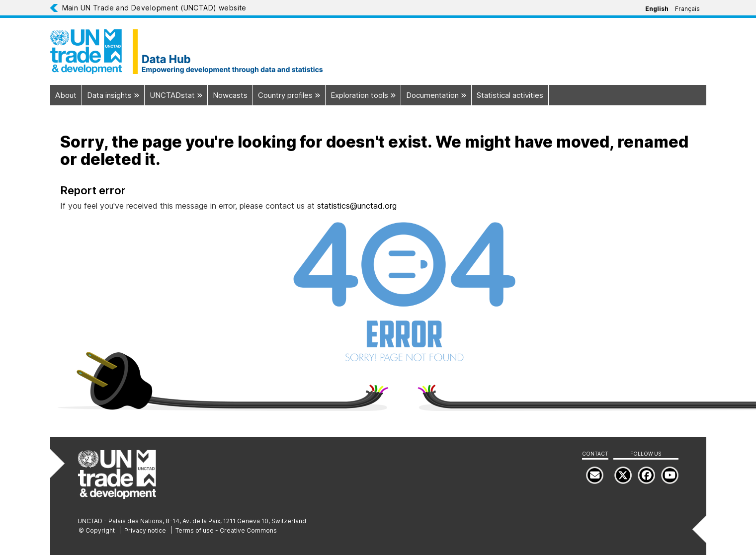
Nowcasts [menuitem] (230, 95)
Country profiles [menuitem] (292, 95)
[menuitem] (670, 475)
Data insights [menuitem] (116, 95)
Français (687, 9)
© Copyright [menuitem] (97, 530)
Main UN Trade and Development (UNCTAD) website (154, 8)
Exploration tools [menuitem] (366, 95)
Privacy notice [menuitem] (145, 530)
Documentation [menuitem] (439, 95)
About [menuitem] (66, 95)
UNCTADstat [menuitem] (178, 95)
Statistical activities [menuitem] (510, 95)
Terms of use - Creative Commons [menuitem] (226, 530)
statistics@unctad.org (357, 206)
